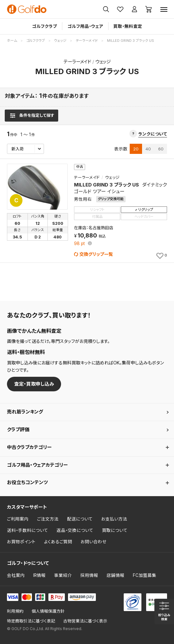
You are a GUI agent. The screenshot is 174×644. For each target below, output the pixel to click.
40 (148, 149)
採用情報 (89, 575)
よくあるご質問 (58, 542)
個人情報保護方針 (48, 611)
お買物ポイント (21, 542)
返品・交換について (75, 530)
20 (136, 149)
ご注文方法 (48, 519)
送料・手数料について (28, 530)
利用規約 (15, 611)
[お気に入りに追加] (161, 256)
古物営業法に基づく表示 (85, 621)
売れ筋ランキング (25, 412)
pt (80, 244)
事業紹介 (63, 575)
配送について (80, 519)
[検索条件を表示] (31, 116)
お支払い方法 (114, 519)
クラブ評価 (18, 429)
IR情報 (39, 575)
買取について (115, 530)
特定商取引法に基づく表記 (31, 621)
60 (161, 149)
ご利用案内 (18, 519)
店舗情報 (115, 575)
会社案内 (16, 575)
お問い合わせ (94, 542)
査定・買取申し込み (34, 384)
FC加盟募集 (145, 575)
